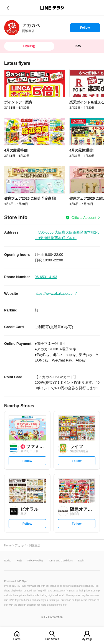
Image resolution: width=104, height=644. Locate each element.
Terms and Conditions (61, 561)
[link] (12, 28)
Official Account (84, 218)
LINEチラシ (53, 8)
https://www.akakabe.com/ (56, 293)
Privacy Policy (35, 561)
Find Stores (52, 639)
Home (17, 639)
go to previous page (9, 8)
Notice (8, 561)
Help (20, 561)
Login (81, 561)
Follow (85, 29)
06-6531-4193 (46, 277)
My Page (87, 639)
